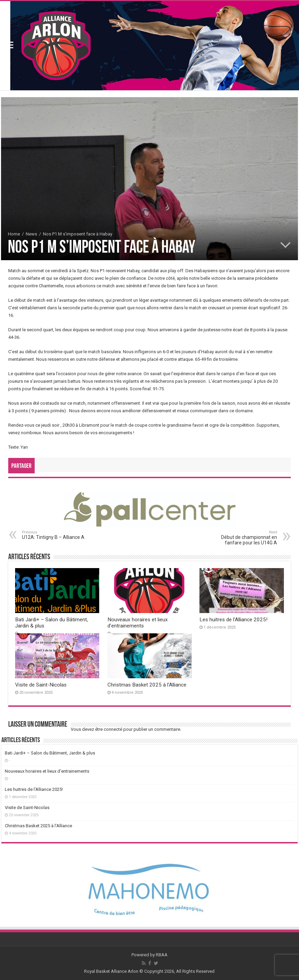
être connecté (109, 729)
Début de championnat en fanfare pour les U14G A (242, 538)
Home (14, 234)
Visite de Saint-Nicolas (41, 685)
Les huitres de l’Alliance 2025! (233, 620)
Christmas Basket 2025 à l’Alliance (147, 685)
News (31, 234)
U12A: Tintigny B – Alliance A (57, 535)
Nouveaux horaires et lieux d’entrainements (138, 623)
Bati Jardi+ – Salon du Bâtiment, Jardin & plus (50, 753)
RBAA (162, 955)
